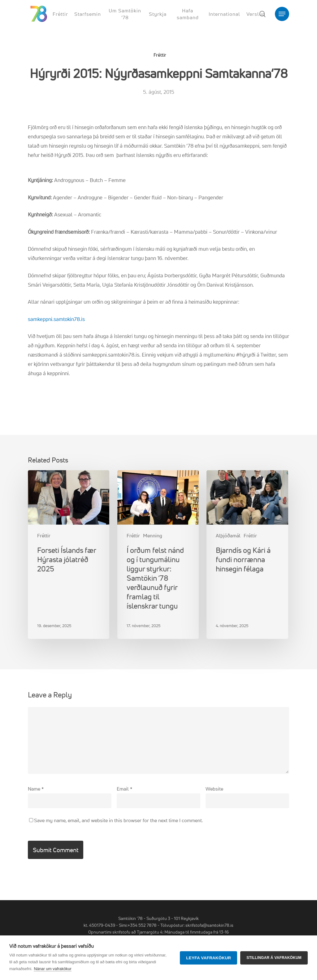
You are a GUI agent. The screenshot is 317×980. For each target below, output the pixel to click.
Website (214, 789)
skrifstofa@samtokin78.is (209, 925)
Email (124, 789)
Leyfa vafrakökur (208, 958)
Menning (153, 536)
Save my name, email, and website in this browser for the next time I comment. (118, 820)
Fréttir (160, 55)
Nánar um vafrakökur (52, 969)
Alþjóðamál (228, 536)
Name (36, 789)
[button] (282, 14)
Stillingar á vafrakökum (274, 958)
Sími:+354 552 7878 (138, 925)
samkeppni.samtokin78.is (56, 319)
